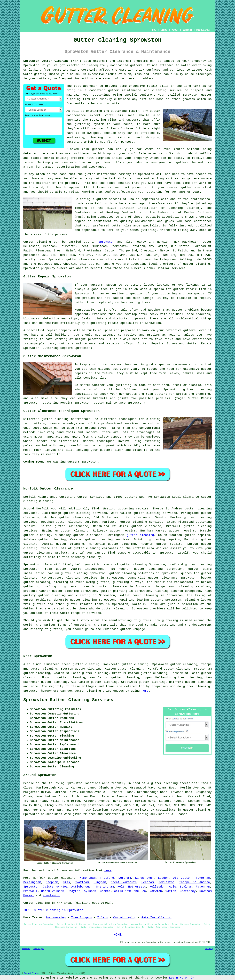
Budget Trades (32, 973)
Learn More (178, 978)
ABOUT (175, 30)
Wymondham (88, 878)
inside (54, 74)
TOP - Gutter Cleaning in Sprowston (53, 910)
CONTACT (187, 30)
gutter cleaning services (142, 522)
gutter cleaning (196, 264)
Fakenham (203, 887)
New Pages (39, 949)
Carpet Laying (125, 918)
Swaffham (82, 882)
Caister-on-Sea (55, 887)
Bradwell (30, 891)
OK (192, 978)
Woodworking (56, 918)
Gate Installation (157, 918)
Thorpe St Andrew (195, 882)
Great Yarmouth (124, 882)
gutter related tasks (85, 604)
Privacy (209, 949)
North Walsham (53, 891)
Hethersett (137, 887)
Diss (66, 882)
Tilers (103, 918)
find (36, 664)
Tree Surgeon (82, 918)
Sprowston (106, 242)
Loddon (163, 878)
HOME (154, 30)
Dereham (125, 878)
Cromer (105, 891)
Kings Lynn (144, 878)
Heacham (148, 882)
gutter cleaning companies (96, 548)
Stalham (186, 887)
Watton (171, 891)
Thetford (107, 878)
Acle (173, 887)
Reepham (52, 882)
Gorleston (167, 882)
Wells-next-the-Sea (130, 891)
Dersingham (32, 882)
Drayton (74, 891)
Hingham (100, 882)
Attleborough (82, 887)
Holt (121, 887)
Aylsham (90, 891)
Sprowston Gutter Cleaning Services (68, 700)
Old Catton (182, 878)
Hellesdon (157, 887)
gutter (90, 174)
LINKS (164, 30)
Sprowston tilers (38, 565)
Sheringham (105, 887)
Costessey (188, 891)
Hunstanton (52, 896)
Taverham (203, 878)
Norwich (156, 891)
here (145, 691)
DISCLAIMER (203, 30)
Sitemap (26, 949)
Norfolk (139, 604)
